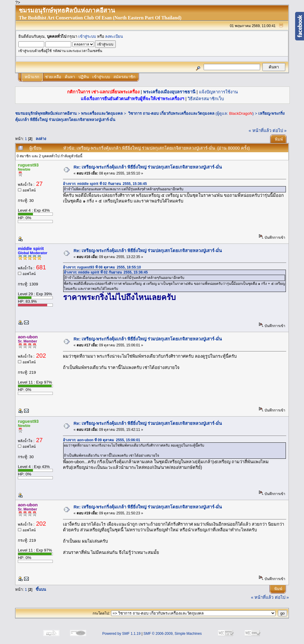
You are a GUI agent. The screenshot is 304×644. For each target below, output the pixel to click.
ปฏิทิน (84, 77)
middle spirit (31, 249)
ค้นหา (70, 77)
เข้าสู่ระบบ (87, 36)
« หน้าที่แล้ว (260, 131)
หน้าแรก (32, 77)
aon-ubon (28, 337)
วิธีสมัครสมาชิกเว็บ (206, 99)
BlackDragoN (241, 113)
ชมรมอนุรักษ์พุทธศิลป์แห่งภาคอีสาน (46, 113)
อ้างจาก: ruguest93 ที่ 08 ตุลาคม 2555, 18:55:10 (102, 267)
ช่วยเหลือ (53, 77)
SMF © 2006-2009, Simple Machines (172, 634)
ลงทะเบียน (114, 36)
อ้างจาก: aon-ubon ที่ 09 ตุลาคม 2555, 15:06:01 (102, 440)
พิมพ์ (279, 139)
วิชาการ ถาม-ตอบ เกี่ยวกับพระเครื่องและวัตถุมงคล (171, 113)
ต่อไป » (280, 131)
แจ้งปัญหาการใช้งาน (218, 92)
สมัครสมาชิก (124, 77)
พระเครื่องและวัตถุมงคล (102, 113)
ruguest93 (28, 165)
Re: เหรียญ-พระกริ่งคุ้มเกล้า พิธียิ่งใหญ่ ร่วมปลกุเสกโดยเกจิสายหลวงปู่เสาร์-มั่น (148, 167)
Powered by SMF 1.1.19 (122, 634)
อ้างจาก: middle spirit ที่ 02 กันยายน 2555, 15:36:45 (105, 184)
